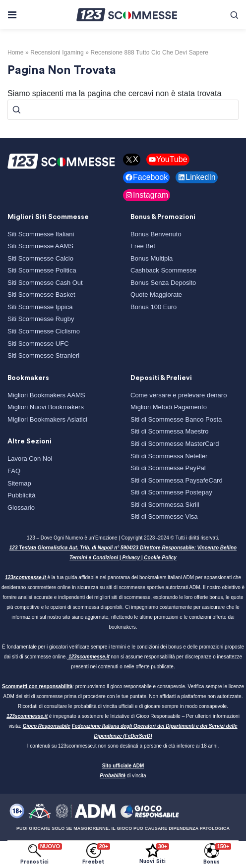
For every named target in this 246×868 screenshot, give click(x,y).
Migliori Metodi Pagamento (169, 407)
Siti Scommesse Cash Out (45, 283)
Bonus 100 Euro (154, 307)
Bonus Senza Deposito (163, 283)
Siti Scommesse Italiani (41, 234)
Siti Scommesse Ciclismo (44, 331)
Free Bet (143, 246)
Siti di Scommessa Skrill (165, 505)
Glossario (21, 508)
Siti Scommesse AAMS (40, 246)
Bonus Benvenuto (156, 234)
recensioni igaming (57, 53)
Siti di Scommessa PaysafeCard (177, 480)
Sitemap (19, 483)
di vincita (123, 776)
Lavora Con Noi (30, 459)
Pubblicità (21, 495)
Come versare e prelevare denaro (179, 395)
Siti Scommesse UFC (38, 344)
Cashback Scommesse (163, 270)
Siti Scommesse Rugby (41, 319)
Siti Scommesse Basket (41, 295)
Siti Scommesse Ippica (40, 307)
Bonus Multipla (152, 258)
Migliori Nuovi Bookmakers (46, 407)
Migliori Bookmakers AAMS (46, 395)
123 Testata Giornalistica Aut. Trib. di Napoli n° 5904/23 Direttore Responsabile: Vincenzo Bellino (123, 548)
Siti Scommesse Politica (42, 270)
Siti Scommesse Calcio (40, 258)
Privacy (131, 558)
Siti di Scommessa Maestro (170, 431)
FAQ (14, 471)
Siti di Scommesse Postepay (171, 492)
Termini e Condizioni (94, 558)
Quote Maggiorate (156, 295)
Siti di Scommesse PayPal (168, 468)
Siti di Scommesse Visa (164, 516)
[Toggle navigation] (12, 15)
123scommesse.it (26, 577)
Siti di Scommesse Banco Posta (176, 419)
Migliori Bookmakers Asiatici (47, 419)
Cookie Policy (160, 558)
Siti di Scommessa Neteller (169, 456)
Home (16, 53)
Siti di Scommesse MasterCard (175, 444)
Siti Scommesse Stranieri (43, 355)
